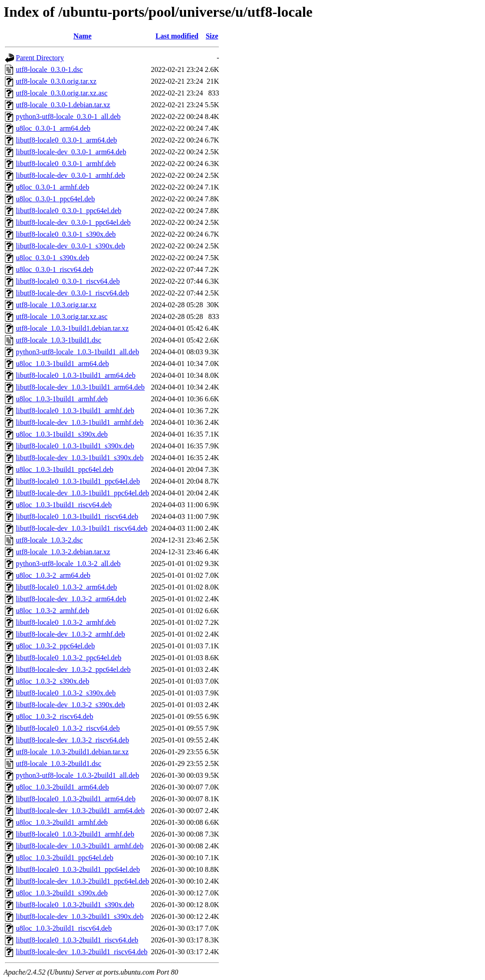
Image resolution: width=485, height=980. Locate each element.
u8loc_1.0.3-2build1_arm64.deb (62, 787)
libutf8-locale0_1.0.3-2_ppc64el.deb (69, 658)
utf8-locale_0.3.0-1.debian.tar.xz (63, 105)
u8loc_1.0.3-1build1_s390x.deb (62, 434)
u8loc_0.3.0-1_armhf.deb (52, 187)
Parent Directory (40, 58)
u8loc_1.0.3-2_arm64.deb (53, 575)
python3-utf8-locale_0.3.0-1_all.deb (68, 117)
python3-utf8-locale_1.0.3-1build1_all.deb (77, 352)
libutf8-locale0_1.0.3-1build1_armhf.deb (75, 411)
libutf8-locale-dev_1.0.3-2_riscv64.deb (72, 740)
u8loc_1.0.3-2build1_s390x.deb (62, 893)
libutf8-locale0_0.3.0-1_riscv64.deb (68, 281)
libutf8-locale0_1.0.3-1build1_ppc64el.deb (78, 481)
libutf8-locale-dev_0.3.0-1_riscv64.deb (72, 293)
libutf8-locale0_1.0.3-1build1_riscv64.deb (77, 516)
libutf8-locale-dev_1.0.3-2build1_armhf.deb (80, 846)
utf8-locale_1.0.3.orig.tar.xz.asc (62, 316)
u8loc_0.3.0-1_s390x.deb (52, 258)
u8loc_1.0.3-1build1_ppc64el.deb (65, 469)
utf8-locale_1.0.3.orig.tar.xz (56, 305)
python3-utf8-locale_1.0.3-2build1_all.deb (77, 775)
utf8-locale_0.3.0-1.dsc (49, 69)
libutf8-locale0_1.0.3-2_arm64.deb (67, 587)
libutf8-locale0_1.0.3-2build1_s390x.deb (75, 905)
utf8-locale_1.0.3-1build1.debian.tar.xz (72, 328)
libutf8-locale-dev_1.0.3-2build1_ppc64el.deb (83, 881)
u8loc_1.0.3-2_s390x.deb (52, 681)
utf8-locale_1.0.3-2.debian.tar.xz (63, 552)
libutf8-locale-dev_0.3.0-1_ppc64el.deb (73, 222)
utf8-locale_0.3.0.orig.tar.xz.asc (62, 93)
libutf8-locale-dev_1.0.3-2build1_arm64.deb (80, 811)
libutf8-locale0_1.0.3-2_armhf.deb (66, 622)
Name (82, 36)
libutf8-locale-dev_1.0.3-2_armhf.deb (70, 634)
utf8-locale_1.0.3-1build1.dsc (59, 340)
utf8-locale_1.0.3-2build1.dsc (59, 764)
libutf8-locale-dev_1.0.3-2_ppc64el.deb (73, 669)
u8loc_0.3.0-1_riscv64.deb (55, 269)
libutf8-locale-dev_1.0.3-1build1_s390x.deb (80, 458)
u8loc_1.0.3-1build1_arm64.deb (62, 364)
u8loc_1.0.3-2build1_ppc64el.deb (65, 858)
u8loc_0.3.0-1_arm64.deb (53, 128)
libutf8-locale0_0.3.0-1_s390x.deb (66, 234)
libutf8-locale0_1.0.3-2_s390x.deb (66, 693)
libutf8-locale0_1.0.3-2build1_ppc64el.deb (78, 869)
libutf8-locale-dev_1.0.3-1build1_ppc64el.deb (83, 493)
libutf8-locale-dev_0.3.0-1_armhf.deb (70, 175)
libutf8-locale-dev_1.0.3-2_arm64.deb (71, 599)
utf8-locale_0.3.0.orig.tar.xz (56, 81)
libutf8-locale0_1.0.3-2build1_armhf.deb (75, 834)
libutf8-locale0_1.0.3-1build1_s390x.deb (75, 446)
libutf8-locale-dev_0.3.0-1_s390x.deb (70, 246)
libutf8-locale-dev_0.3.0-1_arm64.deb (71, 152)
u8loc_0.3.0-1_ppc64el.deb (55, 199)
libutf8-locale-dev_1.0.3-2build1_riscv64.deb (82, 952)
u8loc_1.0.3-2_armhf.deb (52, 611)
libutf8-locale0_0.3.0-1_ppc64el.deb (69, 211)
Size (212, 36)
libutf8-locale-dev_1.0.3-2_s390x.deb (70, 705)
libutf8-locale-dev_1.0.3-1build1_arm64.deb (80, 387)
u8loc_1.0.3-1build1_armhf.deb (62, 399)
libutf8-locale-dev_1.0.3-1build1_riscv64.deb (82, 528)
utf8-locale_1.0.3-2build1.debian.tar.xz (72, 752)
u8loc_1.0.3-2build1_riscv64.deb (64, 928)
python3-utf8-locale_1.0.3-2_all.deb (68, 564)
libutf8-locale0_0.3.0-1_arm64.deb (67, 140)
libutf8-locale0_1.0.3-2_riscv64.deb (68, 728)
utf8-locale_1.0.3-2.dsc (49, 540)
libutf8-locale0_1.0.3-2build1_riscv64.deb (77, 940)
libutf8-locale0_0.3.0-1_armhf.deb (66, 164)
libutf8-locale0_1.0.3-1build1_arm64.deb (76, 375)
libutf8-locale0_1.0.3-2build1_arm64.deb (76, 799)
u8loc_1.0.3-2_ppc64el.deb (55, 646)
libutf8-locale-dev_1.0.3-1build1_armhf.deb (80, 422)
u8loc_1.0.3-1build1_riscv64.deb (64, 505)
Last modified (177, 36)
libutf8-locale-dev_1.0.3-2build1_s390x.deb (80, 916)
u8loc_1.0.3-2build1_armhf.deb (62, 822)
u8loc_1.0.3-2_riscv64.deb (55, 716)
